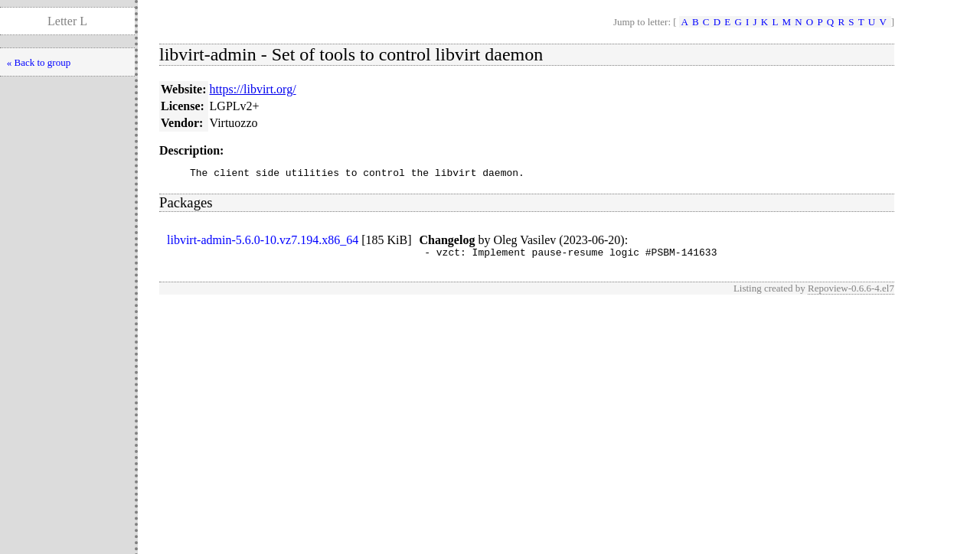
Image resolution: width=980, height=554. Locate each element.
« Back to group (39, 62)
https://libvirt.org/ (253, 89)
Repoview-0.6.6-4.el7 (851, 293)
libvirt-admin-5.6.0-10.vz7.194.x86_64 (263, 242)
